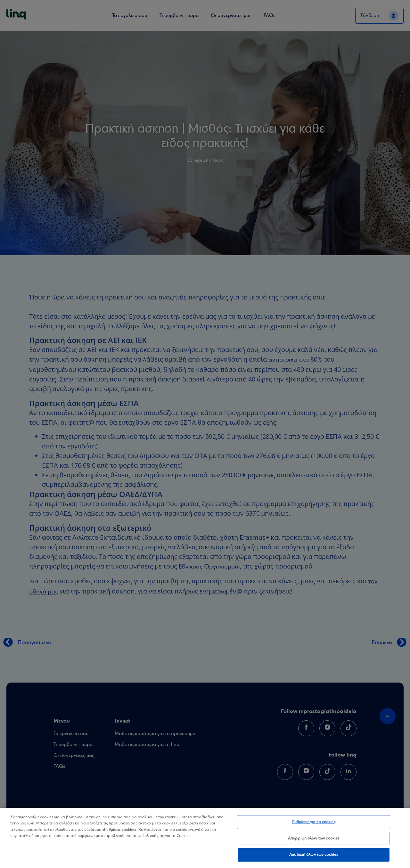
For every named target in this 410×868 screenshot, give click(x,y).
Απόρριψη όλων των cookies (314, 838)
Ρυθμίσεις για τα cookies (314, 822)
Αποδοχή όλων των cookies (314, 855)
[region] (205, 838)
